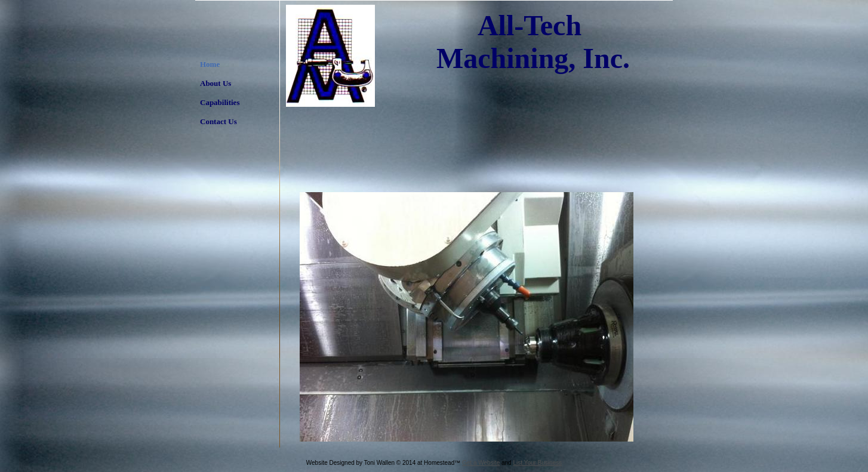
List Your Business (537, 463)
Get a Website (481, 463)
